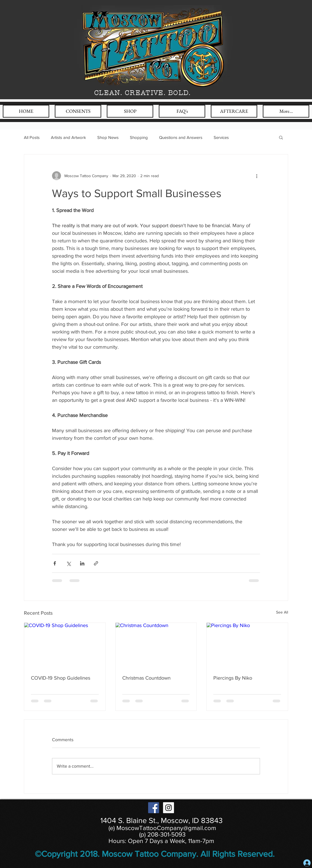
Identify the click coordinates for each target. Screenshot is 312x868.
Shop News (108, 137)
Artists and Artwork (68, 137)
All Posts (32, 137)
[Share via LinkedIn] (82, 563)
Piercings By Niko (233, 678)
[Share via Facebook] (55, 563)
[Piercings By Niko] (247, 646)
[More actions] (257, 176)
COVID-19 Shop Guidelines (61, 678)
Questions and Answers (181, 137)
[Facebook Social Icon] (154, 808)
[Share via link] (96, 563)
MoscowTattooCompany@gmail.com (166, 828)
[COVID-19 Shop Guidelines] (65, 646)
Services (221, 137)
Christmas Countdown (146, 678)
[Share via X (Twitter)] (68, 563)
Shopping (139, 137)
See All (282, 612)
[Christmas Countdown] (156, 646)
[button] (281, 137)
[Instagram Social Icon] (169, 808)
